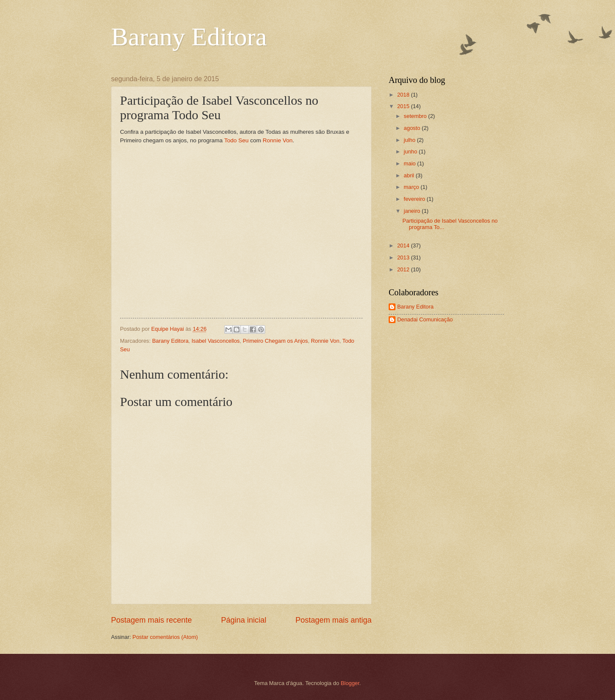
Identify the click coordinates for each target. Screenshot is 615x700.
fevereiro (415, 199)
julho (410, 140)
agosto (413, 128)
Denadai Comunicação (425, 319)
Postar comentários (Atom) (165, 637)
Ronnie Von (278, 140)
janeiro (413, 211)
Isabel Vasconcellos (215, 341)
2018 (404, 95)
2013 (404, 257)
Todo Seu (236, 140)
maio (410, 163)
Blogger (350, 683)
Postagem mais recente (151, 620)
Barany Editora (189, 37)
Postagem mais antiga (334, 620)
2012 (404, 269)
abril (410, 175)
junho (411, 151)
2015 (404, 106)
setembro (416, 116)
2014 (404, 246)
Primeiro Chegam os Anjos (275, 341)
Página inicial (243, 620)
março (412, 187)
